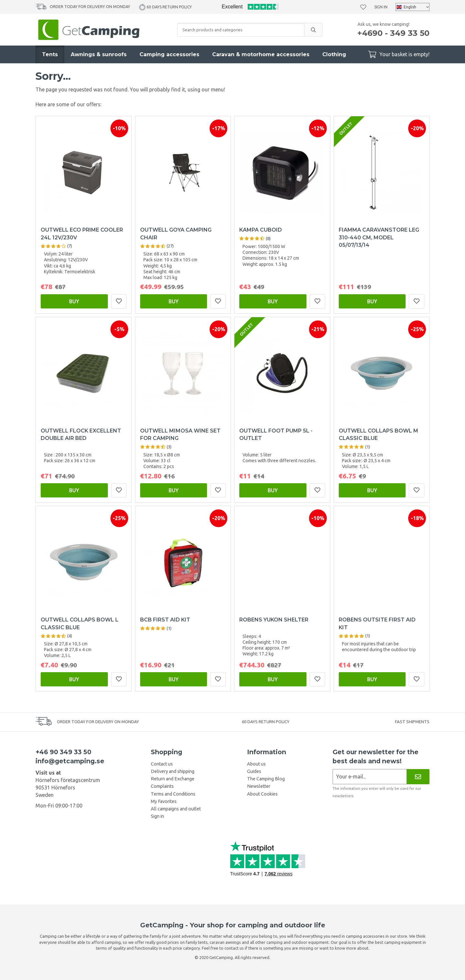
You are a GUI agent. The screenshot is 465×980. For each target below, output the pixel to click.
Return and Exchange (173, 779)
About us (256, 764)
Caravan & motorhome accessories (261, 54)
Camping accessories (169, 54)
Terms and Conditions (173, 794)
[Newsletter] (418, 777)
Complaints (162, 786)
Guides (254, 771)
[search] (313, 30)
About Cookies (262, 794)
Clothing (334, 54)
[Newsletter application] (370, 777)
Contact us (162, 764)
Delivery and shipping (173, 771)
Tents (50, 54)
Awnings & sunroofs (99, 54)
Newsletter (259, 786)
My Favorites (164, 801)
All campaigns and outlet (176, 809)
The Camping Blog (266, 779)
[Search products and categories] (241, 30)
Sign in (381, 7)
